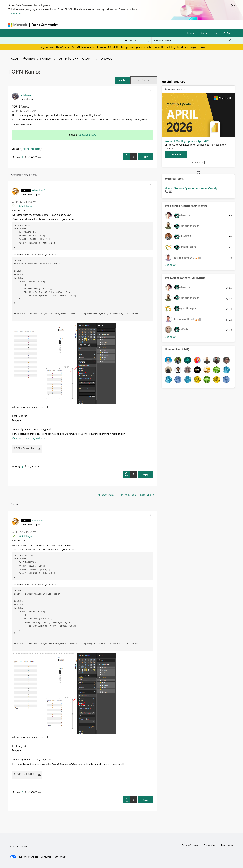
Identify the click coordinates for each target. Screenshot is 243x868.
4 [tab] (199, 162)
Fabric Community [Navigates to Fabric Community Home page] (45, 25)
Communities (110, 24)
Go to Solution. (87, 135)
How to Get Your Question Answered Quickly (191, 188)
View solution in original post (29, 438)
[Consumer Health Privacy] (53, 857)
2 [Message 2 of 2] (22, 466)
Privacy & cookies (191, 845)
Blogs (126, 24)
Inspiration (81, 24)
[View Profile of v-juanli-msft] (38, 190)
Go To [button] (227, 33)
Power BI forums (22, 59)
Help (215, 33)
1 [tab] (193, 162)
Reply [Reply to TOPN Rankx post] (146, 157)
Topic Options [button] (142, 80)
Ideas (95, 24)
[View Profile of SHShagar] (26, 95)
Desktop (105, 59)
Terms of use (210, 845)
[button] (122, 80)
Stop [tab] (203, 163)
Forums (65, 24)
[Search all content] (193, 41)
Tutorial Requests (31, 149)
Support (154, 24)
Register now (197, 47)
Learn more (15, 13)
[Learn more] (176, 154)
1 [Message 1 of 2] (22, 157)
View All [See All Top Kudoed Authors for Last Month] (171, 337)
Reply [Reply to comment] (146, 474)
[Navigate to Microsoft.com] (18, 25)
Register (191, 33)
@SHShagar (26, 206)
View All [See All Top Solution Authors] (171, 265)
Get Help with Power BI (75, 59)
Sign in (204, 33)
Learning (139, 24)
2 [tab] (195, 162)
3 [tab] (197, 162)
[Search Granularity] (137, 41)
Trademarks (227, 845)
